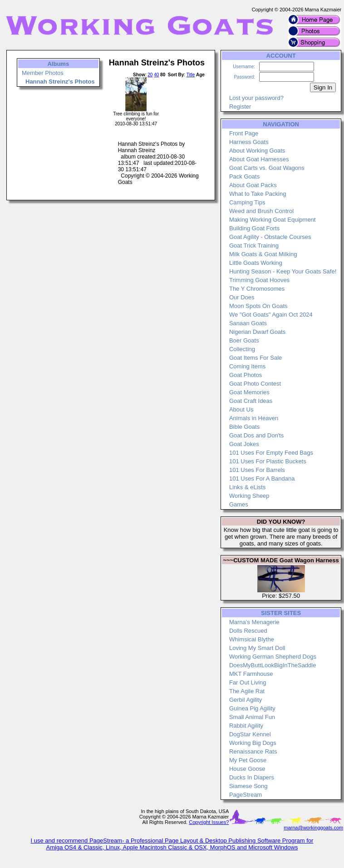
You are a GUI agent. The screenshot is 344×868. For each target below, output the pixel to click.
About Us (241, 409)
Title (191, 75)
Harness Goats (249, 142)
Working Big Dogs (253, 743)
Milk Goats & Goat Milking (263, 254)
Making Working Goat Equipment (273, 220)
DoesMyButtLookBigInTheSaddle (273, 665)
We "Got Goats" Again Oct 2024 (271, 315)
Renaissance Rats (253, 751)
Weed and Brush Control (261, 211)
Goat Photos (246, 375)
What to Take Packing (258, 194)
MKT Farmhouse (251, 674)
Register (240, 107)
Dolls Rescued (248, 631)
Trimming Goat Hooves (259, 280)
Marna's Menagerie (254, 622)
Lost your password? (256, 98)
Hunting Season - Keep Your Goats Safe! (283, 271)
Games (239, 504)
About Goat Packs (253, 185)
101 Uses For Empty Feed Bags (271, 453)
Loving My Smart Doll (257, 648)
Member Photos (43, 73)
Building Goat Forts (254, 228)
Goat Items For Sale (256, 358)
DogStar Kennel (250, 734)
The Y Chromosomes (257, 289)
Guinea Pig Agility (252, 708)
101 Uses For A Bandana (262, 479)
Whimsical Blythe (252, 639)
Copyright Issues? (209, 822)
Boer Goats (244, 340)
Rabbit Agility (246, 726)
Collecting (242, 349)
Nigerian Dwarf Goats (257, 332)
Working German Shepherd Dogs (273, 657)
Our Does (242, 297)
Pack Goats (244, 176)
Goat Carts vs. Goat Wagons (267, 168)
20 (150, 75)
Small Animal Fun (252, 717)
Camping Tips (247, 202)
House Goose (247, 769)
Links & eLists (247, 487)
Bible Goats (244, 427)
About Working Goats (257, 151)
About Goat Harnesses (259, 159)
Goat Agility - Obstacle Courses (270, 237)
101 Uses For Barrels (257, 470)
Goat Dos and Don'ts (256, 435)
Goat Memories (249, 392)
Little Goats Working (256, 263)
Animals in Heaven (254, 418)
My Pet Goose (248, 760)
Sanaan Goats (248, 323)
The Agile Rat (247, 691)
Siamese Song (248, 786)
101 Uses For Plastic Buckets (268, 461)
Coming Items (247, 366)
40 (156, 75)
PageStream (246, 795)
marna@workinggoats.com (313, 828)
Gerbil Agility (246, 700)
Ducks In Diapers (252, 777)
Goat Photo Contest (255, 384)
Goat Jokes (244, 444)
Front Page (244, 133)
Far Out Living (248, 682)
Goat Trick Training (254, 246)
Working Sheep (249, 496)
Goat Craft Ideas (251, 401)
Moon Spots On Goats (258, 306)
